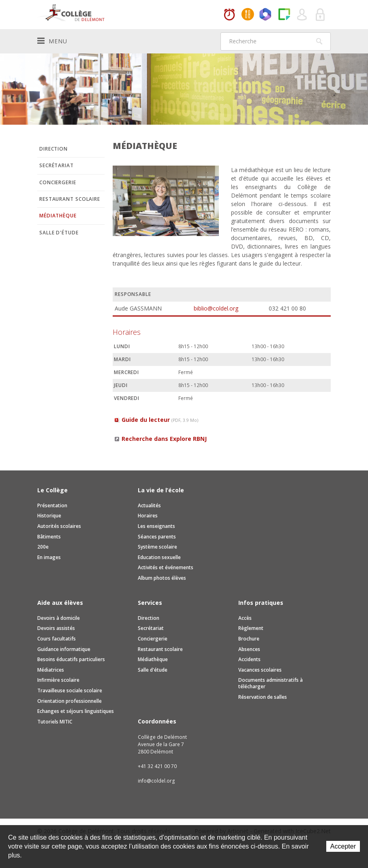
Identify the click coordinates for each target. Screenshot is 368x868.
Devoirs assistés (56, 628)
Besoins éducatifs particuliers (71, 659)
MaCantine (248, 15)
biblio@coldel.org (216, 308)
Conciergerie (58, 182)
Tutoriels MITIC (55, 722)
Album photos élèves (162, 578)
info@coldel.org (156, 781)
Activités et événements (166, 567)
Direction (53, 149)
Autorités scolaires (59, 526)
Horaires (229, 15)
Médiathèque (58, 216)
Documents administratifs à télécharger (271, 683)
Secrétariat (57, 165)
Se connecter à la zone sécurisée (321, 15)
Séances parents (157, 537)
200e (43, 547)
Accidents (249, 659)
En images (49, 557)
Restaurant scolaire (70, 199)
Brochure (249, 639)
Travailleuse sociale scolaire (70, 690)
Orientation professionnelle (70, 701)
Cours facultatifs (57, 639)
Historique (49, 516)
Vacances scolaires (260, 670)
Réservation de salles (263, 697)
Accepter (343, 846)
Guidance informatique (64, 649)
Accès (245, 618)
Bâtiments (49, 537)
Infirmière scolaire (58, 680)
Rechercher (319, 41)
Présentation (52, 505)
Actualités (149, 505)
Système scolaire (157, 547)
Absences (249, 649)
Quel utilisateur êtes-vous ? (302, 15)
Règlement (251, 628)
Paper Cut (284, 15)
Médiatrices (51, 670)
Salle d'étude (59, 233)
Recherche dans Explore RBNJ (164, 439)
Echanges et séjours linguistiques (76, 711)
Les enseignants (156, 526)
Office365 (266, 15)
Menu (52, 41)
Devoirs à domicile (59, 618)
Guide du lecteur (160, 420)
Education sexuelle (159, 557)
